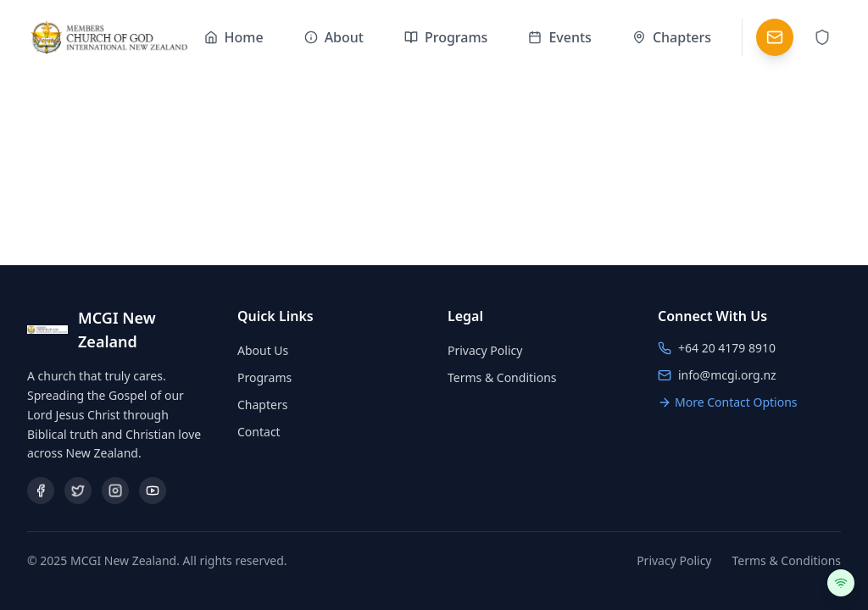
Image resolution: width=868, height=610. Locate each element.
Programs (264, 377)
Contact (259, 432)
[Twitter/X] (78, 491)
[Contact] (775, 37)
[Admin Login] (822, 37)
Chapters (262, 405)
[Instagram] (115, 491)
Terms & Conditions (502, 377)
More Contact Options (728, 402)
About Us (263, 350)
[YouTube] (153, 491)
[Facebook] (41, 491)
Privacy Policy (485, 350)
